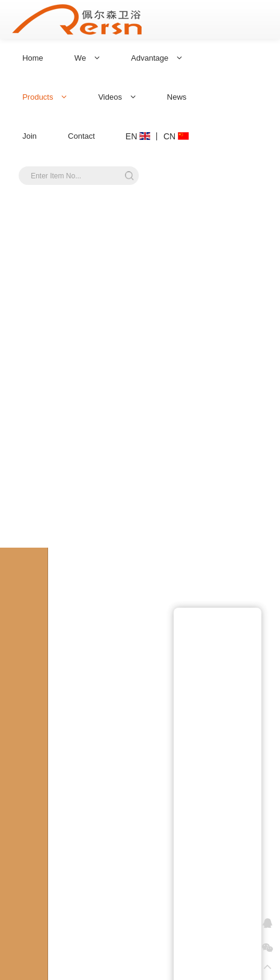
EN (138, 136)
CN (176, 136)
